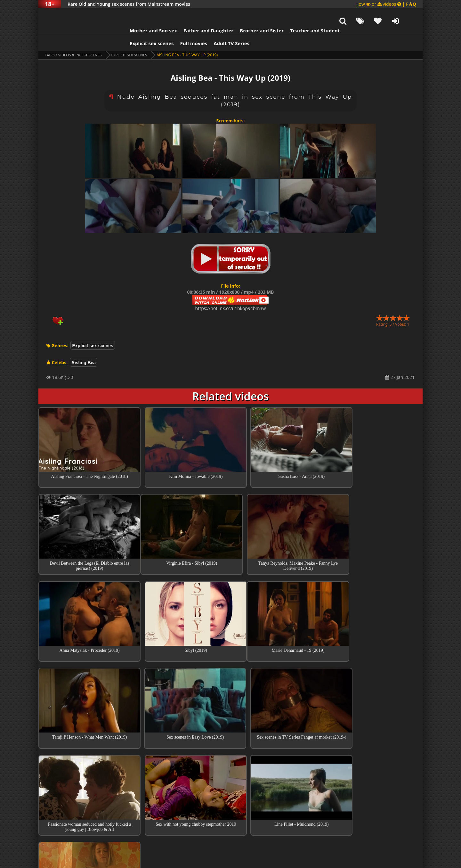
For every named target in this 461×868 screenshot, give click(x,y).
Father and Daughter (200, 14)
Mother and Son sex (145, 14)
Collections (231, 779)
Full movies (186, 27)
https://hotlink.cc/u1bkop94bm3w (231, 292)
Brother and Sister (254, 14)
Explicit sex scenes (144, 27)
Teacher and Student (307, 14)
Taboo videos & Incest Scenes (75, 39)
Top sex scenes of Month (231, 761)
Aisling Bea (84, 347)
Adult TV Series (223, 27)
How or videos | (386, 4)
